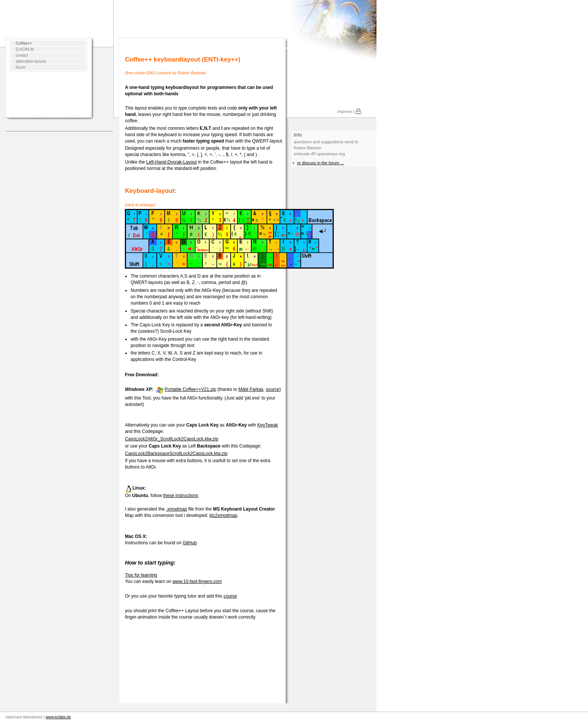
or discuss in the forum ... (320, 163)
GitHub (190, 543)
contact (22, 55)
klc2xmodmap (223, 515)
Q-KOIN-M (25, 49)
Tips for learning (141, 575)
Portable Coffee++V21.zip (190, 389)
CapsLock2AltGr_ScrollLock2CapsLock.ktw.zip (172, 439)
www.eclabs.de (58, 717)
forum (21, 67)
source (273, 389)
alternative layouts (31, 61)
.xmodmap (177, 509)
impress (345, 111)
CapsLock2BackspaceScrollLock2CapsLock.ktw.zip (176, 454)
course (230, 596)
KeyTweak (268, 425)
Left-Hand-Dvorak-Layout (172, 162)
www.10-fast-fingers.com (197, 581)
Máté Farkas (251, 389)
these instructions (181, 496)
